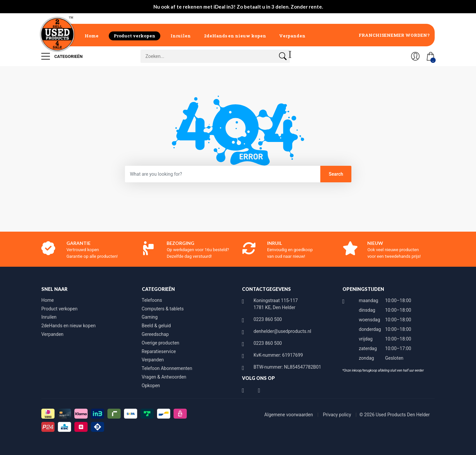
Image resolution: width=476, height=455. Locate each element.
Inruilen (181, 36)
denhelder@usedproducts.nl (282, 331)
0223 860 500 (268, 319)
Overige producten (161, 343)
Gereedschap (155, 334)
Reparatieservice (159, 351)
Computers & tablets (163, 309)
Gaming (150, 317)
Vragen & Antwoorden (164, 377)
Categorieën (62, 56)
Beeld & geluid (156, 326)
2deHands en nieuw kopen (235, 36)
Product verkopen (135, 36)
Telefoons (152, 300)
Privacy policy (338, 415)
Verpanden (292, 36)
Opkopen (151, 386)
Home (92, 36)
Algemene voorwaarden (289, 415)
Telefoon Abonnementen (167, 368)
